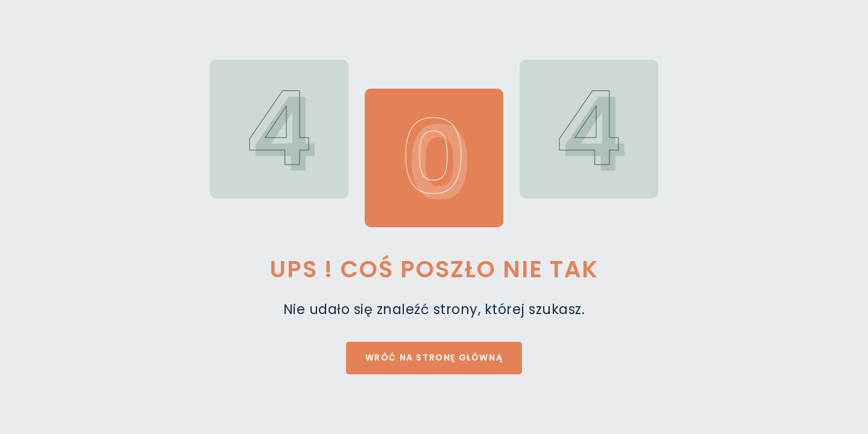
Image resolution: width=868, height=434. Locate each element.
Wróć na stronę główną (434, 357)
